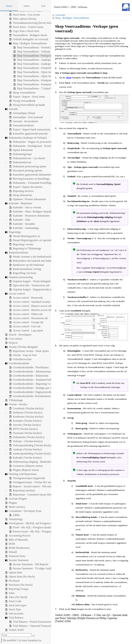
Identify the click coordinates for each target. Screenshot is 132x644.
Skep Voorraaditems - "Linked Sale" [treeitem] (22, 89)
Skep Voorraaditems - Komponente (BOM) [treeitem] (26, 80)
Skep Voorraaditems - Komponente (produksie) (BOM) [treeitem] (33, 84)
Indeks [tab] (27, 6)
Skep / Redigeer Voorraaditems (72, 18)
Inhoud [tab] (9, 6)
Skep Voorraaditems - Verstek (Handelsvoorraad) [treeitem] (29, 48)
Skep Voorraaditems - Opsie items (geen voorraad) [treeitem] (30, 76)
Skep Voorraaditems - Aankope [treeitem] (19, 60)
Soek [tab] (43, 6)
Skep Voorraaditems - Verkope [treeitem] (19, 52)
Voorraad (60, 15)
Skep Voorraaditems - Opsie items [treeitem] (21, 72)
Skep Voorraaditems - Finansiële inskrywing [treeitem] (27, 68)
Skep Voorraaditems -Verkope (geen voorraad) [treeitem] (28, 56)
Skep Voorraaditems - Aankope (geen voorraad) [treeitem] (28, 64)
